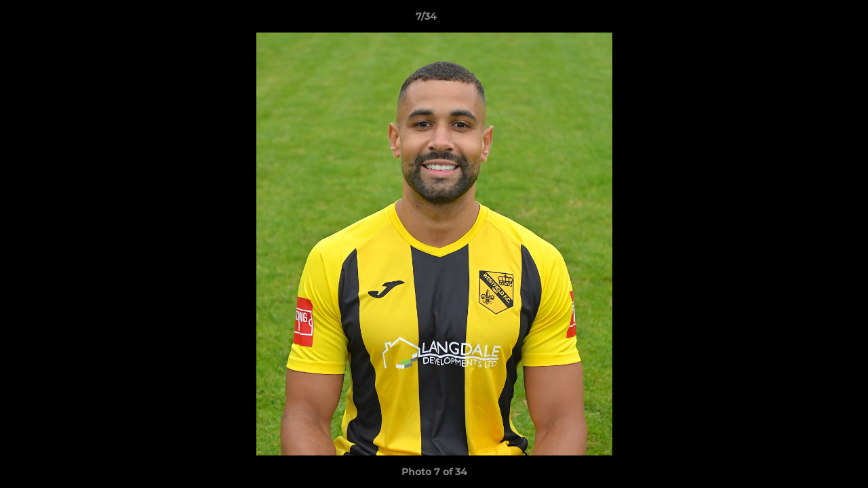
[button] (811, 20)
